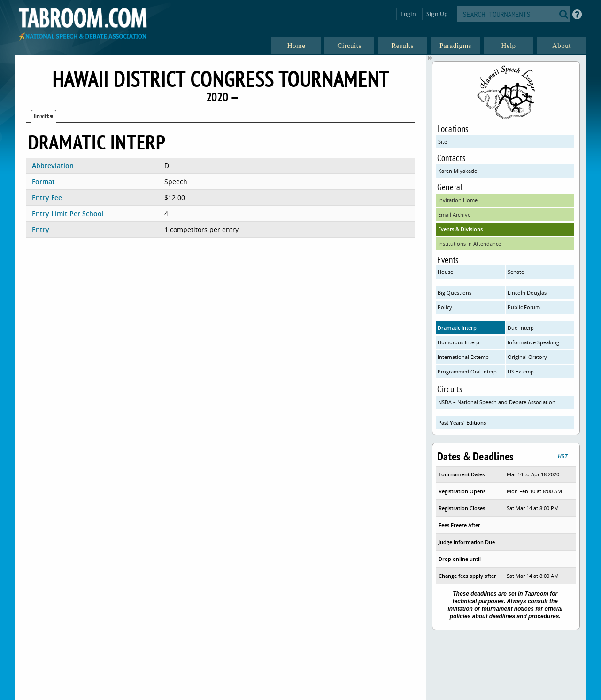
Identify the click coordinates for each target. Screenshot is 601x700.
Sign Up (437, 14)
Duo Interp (521, 328)
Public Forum (524, 307)
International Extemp (463, 357)
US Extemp (521, 371)
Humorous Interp (458, 342)
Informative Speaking (533, 342)
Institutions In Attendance (470, 244)
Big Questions (455, 292)
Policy (445, 307)
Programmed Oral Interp (467, 371)
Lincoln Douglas (527, 292)
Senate (516, 272)
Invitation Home (458, 200)
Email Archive (454, 214)
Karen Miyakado (458, 171)
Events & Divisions (460, 229)
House (445, 272)
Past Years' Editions (462, 423)
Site (443, 142)
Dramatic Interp (457, 328)
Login (408, 14)
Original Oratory (527, 357)
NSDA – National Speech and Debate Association (497, 402)
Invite (44, 116)
